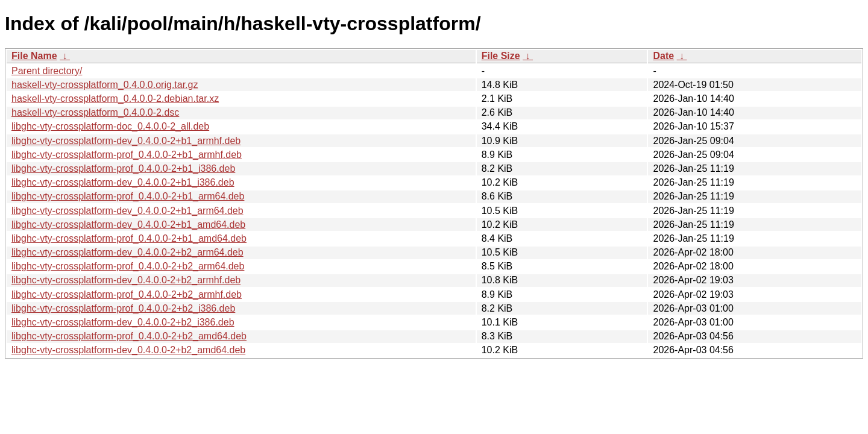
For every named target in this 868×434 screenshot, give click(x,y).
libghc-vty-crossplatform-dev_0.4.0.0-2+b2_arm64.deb (127, 252)
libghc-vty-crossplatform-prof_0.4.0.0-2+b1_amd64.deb (129, 238)
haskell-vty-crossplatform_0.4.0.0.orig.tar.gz (105, 85)
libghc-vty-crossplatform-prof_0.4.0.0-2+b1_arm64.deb (128, 196)
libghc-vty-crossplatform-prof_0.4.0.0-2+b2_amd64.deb (129, 336)
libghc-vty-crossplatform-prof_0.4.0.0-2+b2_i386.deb (123, 308)
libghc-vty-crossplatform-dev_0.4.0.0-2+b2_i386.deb (123, 322)
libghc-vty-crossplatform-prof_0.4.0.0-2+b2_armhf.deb (127, 294)
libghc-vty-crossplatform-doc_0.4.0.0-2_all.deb (110, 126)
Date (663, 56)
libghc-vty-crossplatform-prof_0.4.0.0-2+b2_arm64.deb (128, 266)
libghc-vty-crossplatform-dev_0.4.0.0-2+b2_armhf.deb (126, 280)
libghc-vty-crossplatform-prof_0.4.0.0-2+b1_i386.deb (123, 168)
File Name (34, 56)
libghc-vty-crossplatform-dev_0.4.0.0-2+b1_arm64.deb (127, 211)
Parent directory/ (47, 71)
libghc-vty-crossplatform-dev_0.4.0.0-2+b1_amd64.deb (128, 225)
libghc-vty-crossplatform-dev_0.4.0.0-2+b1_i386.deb (123, 182)
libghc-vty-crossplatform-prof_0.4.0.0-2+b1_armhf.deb (127, 155)
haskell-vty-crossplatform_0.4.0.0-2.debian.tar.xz (115, 99)
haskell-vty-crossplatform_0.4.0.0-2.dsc (95, 112)
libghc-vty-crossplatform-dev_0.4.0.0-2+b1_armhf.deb (126, 141)
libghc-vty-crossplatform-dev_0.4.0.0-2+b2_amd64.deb (128, 350)
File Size (501, 56)
